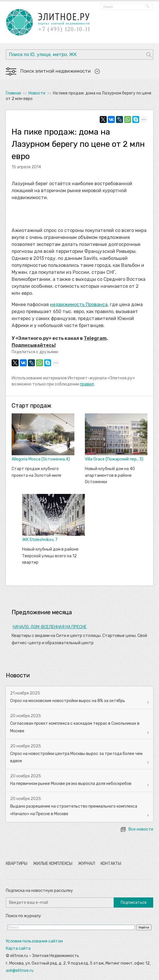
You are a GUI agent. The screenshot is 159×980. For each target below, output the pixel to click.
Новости (37, 93)
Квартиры (17, 864)
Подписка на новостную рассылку (39, 891)
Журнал (86, 864)
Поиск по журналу (23, 916)
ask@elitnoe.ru (20, 971)
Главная (13, 93)
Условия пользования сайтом (34, 941)
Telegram (95, 338)
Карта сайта (18, 948)
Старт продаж (32, 406)
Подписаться (134, 903)
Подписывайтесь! (34, 345)
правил (87, 384)
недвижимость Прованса (79, 305)
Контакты (111, 864)
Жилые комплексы (53, 864)
